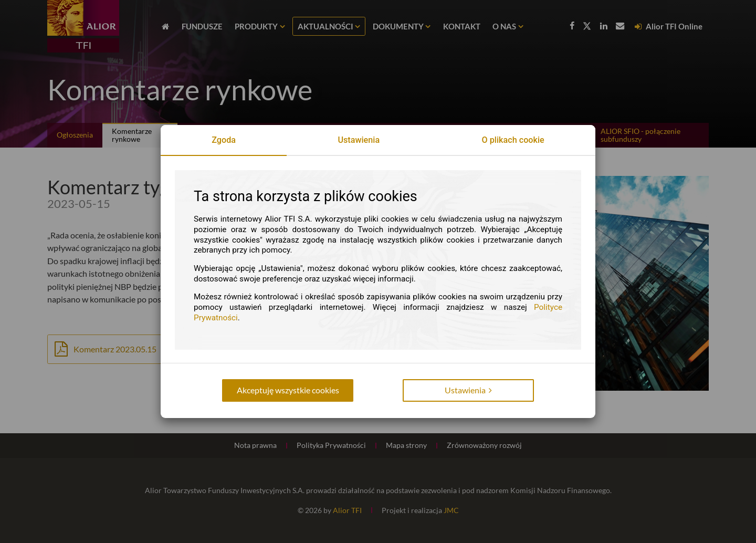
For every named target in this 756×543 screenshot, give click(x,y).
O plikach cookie (513, 140)
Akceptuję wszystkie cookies (288, 390)
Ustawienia (359, 140)
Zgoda (224, 140)
